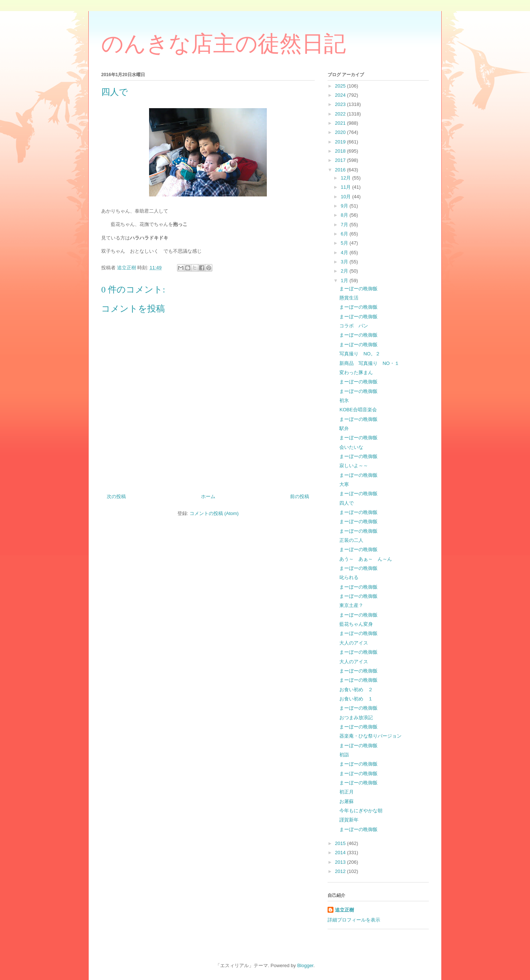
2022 (341, 114)
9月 (345, 206)
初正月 (347, 792)
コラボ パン (354, 326)
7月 (345, 225)
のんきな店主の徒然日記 (224, 44)
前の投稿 (300, 496)
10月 (347, 197)
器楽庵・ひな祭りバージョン (370, 736)
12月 (347, 178)
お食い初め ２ (356, 690)
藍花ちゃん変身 (356, 624)
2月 (345, 271)
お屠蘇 (347, 801)
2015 (341, 843)
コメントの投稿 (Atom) (214, 513)
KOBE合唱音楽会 (358, 410)
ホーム (208, 496)
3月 (345, 262)
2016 (341, 170)
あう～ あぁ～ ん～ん (366, 559)
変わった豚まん (356, 372)
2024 (341, 95)
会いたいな (351, 447)
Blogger (305, 965)
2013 (341, 862)
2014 (341, 853)
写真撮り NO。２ (360, 354)
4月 (345, 253)
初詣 (344, 755)
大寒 (344, 484)
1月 (345, 280)
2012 (341, 871)
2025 (341, 86)
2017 (341, 160)
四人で (347, 503)
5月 (345, 243)
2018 (341, 151)
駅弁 (344, 428)
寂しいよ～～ (354, 466)
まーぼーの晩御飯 (358, 289)
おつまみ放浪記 (356, 718)
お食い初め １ (356, 699)
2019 (341, 142)
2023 (341, 104)
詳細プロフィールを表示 (354, 920)
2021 (341, 123)
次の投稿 (116, 496)
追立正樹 (344, 910)
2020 (341, 132)
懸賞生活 (349, 298)
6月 (345, 234)
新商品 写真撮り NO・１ (369, 363)
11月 (347, 187)
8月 (345, 215)
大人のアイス (354, 643)
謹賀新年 (349, 820)
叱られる (349, 577)
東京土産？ (351, 605)
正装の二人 (351, 540)
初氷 (344, 400)
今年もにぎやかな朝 (361, 811)
